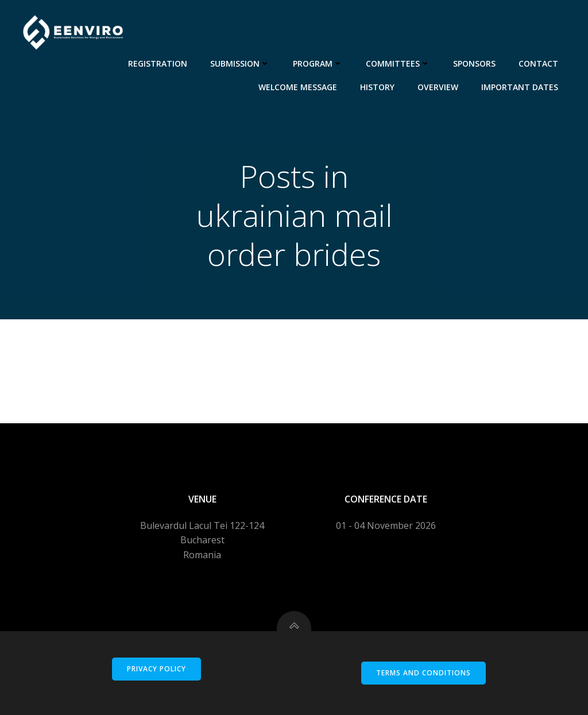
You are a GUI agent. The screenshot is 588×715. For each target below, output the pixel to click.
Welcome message (298, 87)
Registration (158, 63)
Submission (240, 63)
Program (318, 63)
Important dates (520, 87)
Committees (398, 63)
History (377, 87)
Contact (538, 63)
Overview (438, 87)
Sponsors (474, 63)
